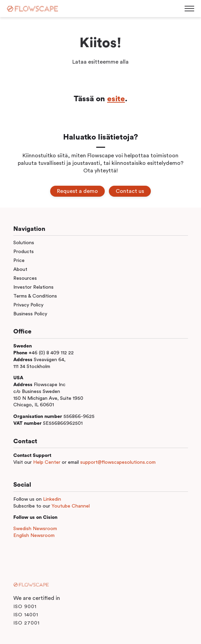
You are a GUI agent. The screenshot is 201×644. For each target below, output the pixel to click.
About (20, 269)
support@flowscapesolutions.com (118, 462)
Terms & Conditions (35, 296)
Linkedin (52, 499)
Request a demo (77, 191)
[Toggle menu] (189, 9)
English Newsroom (34, 535)
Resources (25, 278)
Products (24, 252)
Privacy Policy (28, 305)
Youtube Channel (71, 506)
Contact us (130, 191)
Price (19, 260)
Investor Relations (33, 287)
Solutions (24, 243)
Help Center (47, 462)
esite (116, 99)
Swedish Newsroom (35, 529)
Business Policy (30, 314)
